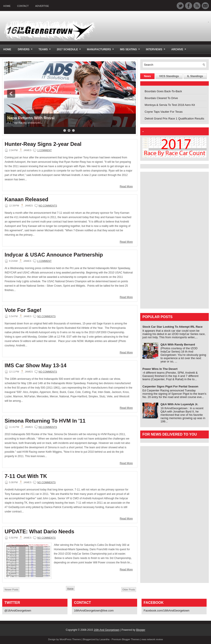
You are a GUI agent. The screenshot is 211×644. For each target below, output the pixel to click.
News (147, 76)
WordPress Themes (70, 639)
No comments (48, 206)
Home (7, 6)
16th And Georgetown (107, 630)
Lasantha (105, 639)
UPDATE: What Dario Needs (39, 532)
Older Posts (129, 590)
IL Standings (195, 76)
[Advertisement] (156, 240)
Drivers (26, 48)
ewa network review (152, 639)
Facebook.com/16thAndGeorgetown (167, 611)
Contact (23, 6)
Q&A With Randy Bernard (178, 345)
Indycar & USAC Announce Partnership (54, 255)
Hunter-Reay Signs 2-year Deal (43, 144)
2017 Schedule (70, 48)
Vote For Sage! (23, 310)
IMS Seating (131, 48)
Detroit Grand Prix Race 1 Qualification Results (174, 118)
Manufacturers (102, 48)
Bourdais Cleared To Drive (161, 98)
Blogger (141, 630)
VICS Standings (169, 76)
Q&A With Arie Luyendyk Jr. (179, 404)
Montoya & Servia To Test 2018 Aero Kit (170, 105)
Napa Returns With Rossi (31, 118)
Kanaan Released (26, 199)
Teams (46, 48)
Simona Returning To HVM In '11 (45, 421)
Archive (180, 48)
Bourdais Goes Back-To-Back (163, 91)
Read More (126, 186)
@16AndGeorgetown (18, 611)
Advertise (42, 6)
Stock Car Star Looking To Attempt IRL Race (173, 327)
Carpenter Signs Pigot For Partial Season (170, 386)
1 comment (44, 150)
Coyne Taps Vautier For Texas (164, 112)
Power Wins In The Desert (160, 369)
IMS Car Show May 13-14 (35, 365)
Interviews (157, 48)
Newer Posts (11, 590)
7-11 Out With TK (26, 476)
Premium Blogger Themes (126, 639)
